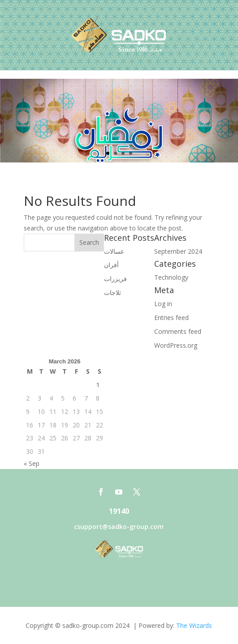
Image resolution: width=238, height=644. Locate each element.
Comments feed (178, 331)
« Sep (32, 463)
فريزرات (115, 279)
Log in (163, 304)
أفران (111, 265)
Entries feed (171, 318)
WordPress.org (176, 345)
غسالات (114, 251)
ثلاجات (113, 292)
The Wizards (194, 625)
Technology (171, 277)
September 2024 (178, 251)
